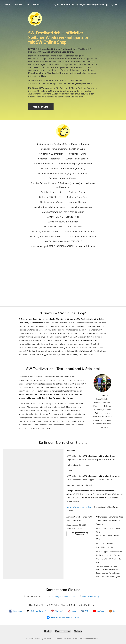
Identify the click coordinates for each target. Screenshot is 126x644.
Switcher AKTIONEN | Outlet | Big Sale (63, 227)
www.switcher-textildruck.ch (79, 507)
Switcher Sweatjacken (77, 159)
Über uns (18, 5)
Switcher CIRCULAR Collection (63, 222)
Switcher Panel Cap (77, 197)
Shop (7, 5)
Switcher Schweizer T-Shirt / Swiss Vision (63, 212)
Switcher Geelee (77, 192)
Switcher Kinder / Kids (52, 192)
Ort (27, 5)
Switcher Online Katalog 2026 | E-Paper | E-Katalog (63, 144)
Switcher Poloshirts (43, 164)
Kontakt (37, 5)
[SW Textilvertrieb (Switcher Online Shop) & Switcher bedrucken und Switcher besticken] (63, 131)
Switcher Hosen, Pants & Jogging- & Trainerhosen (63, 173)
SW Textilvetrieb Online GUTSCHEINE (63, 241)
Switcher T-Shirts (78, 154)
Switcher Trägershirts (49, 159)
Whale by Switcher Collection (82, 236)
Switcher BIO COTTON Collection (63, 217)
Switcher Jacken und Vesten (63, 178)
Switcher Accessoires (82, 207)
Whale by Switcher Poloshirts (80, 232)
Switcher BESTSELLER (50, 197)
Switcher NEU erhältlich (51, 154)
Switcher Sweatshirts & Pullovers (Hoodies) (63, 169)
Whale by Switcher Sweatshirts (45, 236)
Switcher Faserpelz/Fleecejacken (76, 164)
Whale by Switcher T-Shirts (45, 232)
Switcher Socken (77, 202)
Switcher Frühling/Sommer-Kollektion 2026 (63, 149)
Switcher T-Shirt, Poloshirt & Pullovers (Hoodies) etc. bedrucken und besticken (63, 185)
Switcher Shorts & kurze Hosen (49, 207)
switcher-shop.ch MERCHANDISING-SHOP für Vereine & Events (63, 246)
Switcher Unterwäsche (52, 202)
